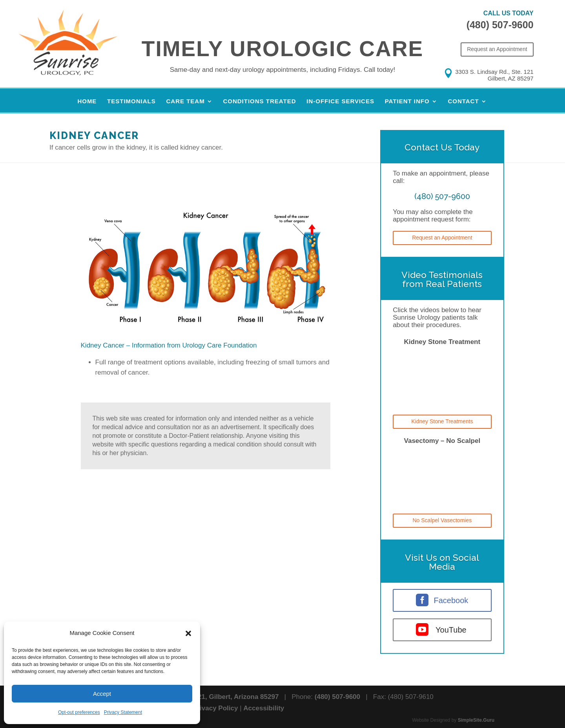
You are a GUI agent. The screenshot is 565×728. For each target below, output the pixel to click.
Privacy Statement (123, 712)
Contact (463, 102)
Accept (102, 694)
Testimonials (131, 102)
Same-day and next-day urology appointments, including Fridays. (283, 70)
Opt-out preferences (79, 712)
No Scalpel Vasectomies (442, 520)
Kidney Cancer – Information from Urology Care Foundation (169, 345)
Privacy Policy (215, 708)
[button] (188, 633)
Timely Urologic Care (282, 49)
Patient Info (407, 102)
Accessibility (264, 708)
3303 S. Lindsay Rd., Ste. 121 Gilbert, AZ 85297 (494, 75)
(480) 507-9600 (500, 25)
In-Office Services (340, 102)
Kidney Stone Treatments (442, 421)
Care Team (186, 102)
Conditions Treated (259, 102)
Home (87, 102)
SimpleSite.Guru (476, 720)
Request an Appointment (497, 49)
